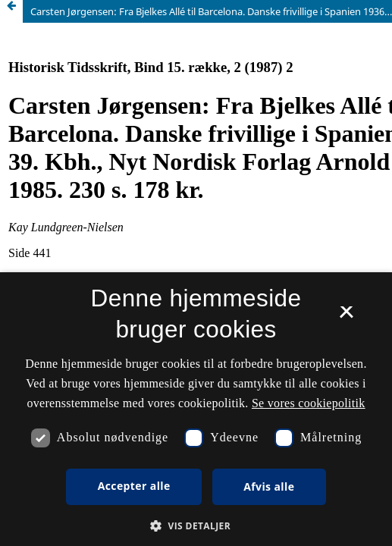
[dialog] (196, 409)
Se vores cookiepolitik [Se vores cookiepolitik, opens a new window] (309, 403)
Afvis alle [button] (269, 486)
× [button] (346, 317)
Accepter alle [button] (134, 486)
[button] (196, 526)
